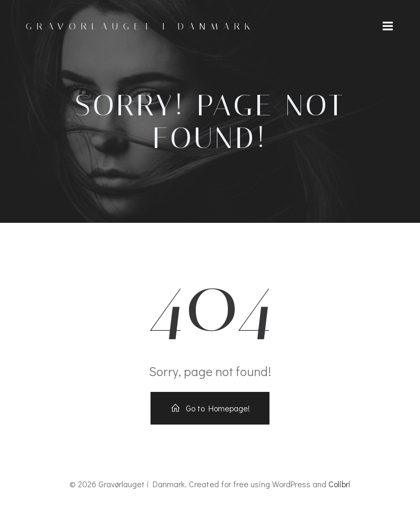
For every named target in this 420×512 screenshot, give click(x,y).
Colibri (339, 484)
